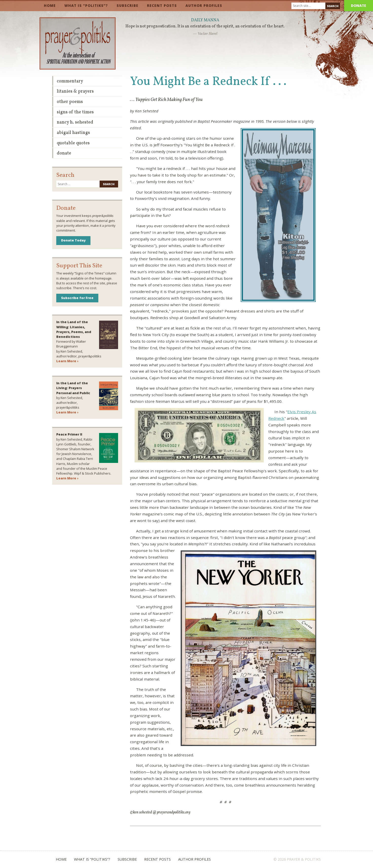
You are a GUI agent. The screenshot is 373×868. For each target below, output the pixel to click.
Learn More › (67, 361)
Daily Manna (205, 20)
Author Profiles (204, 5)
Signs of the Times (75, 112)
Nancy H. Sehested (75, 122)
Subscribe (127, 5)
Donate (359, 5)
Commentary (70, 81)
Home (50, 5)
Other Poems (70, 102)
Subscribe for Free (77, 298)
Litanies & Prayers (75, 91)
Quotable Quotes (73, 143)
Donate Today (73, 240)
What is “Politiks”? (86, 5)
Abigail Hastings (73, 133)
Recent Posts (162, 5)
